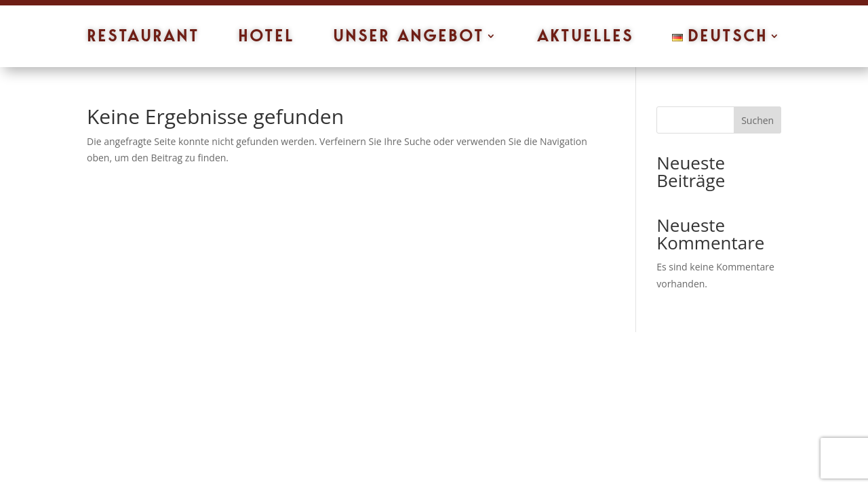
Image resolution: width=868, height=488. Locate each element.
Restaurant (143, 38)
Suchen (757, 120)
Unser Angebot (409, 38)
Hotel (266, 38)
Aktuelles (585, 38)
